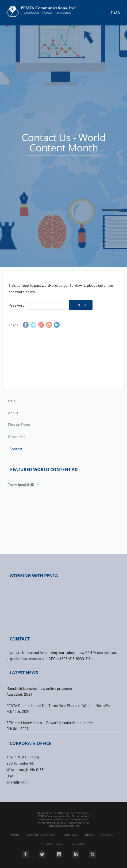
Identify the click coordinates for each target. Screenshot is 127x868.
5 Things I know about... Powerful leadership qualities (50, 723)
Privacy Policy (53, 844)
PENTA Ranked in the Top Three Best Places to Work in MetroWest (60, 705)
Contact (16, 449)
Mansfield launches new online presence (39, 688)
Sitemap (107, 835)
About (13, 413)
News (89, 835)
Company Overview (41, 835)
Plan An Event (19, 425)
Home (15, 835)
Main (12, 401)
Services (70, 835)
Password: (38, 305)
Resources (17, 437)
